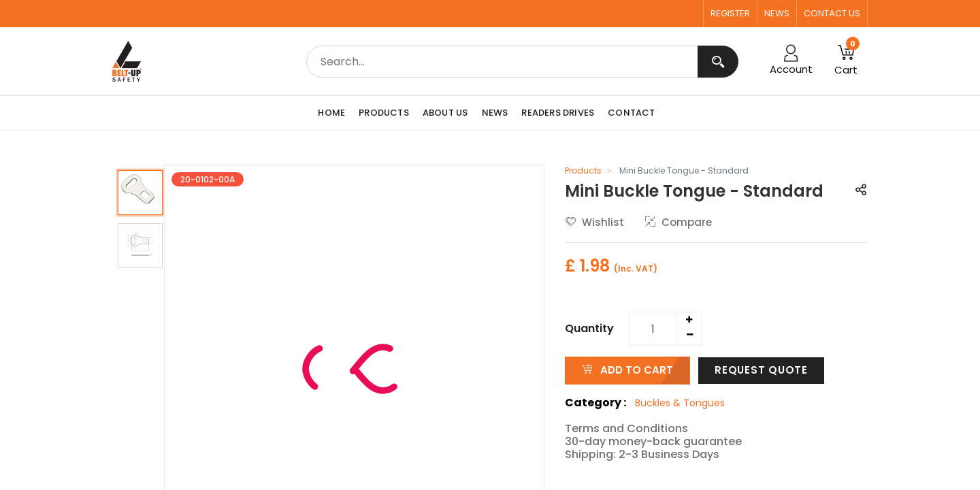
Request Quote (761, 370)
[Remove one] (689, 335)
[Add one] (689, 320)
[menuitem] (335, 113)
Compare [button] (679, 222)
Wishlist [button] (595, 222)
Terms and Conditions (626, 428)
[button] (861, 191)
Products (583, 170)
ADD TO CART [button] (627, 370)
